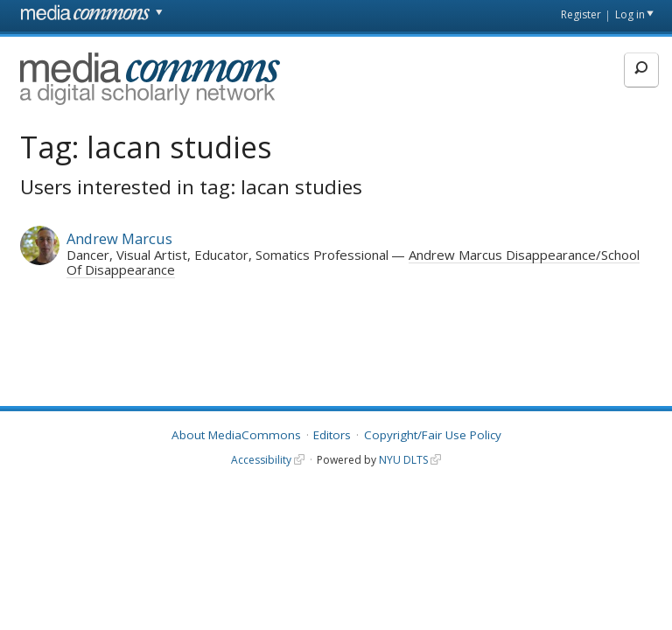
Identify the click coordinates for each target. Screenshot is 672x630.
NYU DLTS (403, 460)
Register (581, 14)
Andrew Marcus (119, 238)
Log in (630, 14)
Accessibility (261, 460)
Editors (332, 435)
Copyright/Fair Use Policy (433, 435)
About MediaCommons (236, 435)
